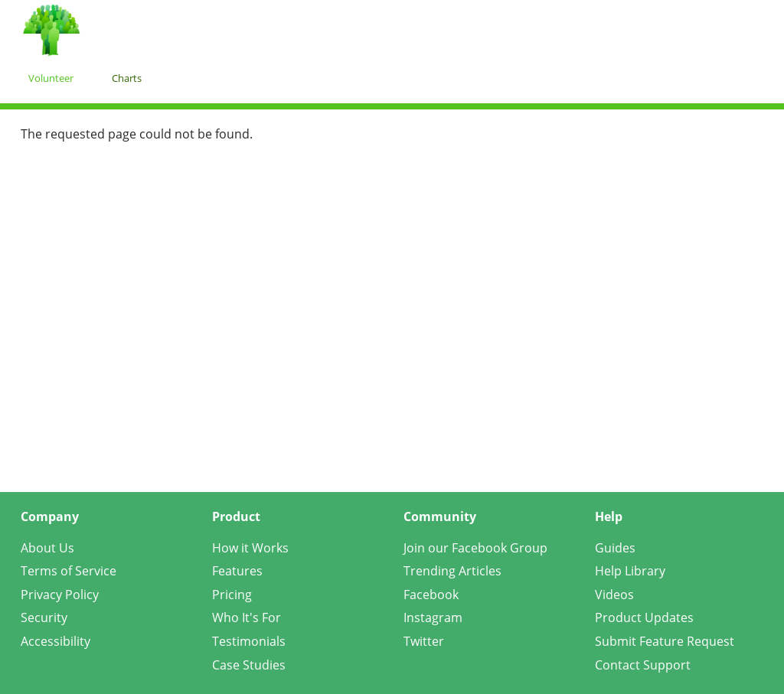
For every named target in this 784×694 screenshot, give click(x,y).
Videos (614, 595)
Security (44, 617)
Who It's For (247, 617)
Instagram (433, 617)
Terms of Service (69, 571)
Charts (127, 78)
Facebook (431, 595)
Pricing (232, 595)
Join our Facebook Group (475, 548)
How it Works (250, 548)
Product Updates (644, 617)
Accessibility (56, 641)
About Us (47, 548)
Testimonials (249, 641)
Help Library (630, 571)
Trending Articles (452, 571)
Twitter (424, 641)
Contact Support (643, 665)
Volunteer (51, 78)
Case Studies (249, 665)
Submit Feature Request (665, 641)
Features (237, 571)
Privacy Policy (60, 595)
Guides (615, 548)
